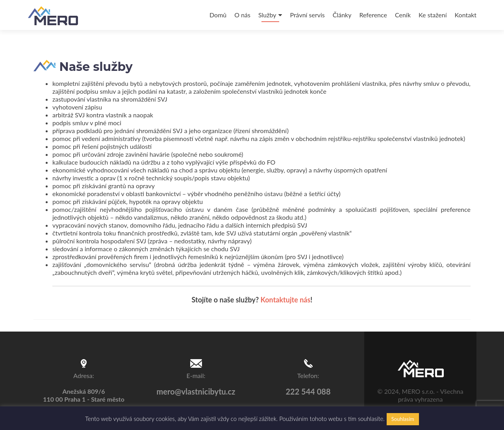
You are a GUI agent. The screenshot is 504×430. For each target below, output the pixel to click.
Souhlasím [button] (403, 419)
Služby (267, 15)
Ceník (403, 15)
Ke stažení (433, 15)
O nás (242, 15)
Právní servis (307, 15)
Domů (218, 15)
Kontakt (466, 15)
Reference (373, 15)
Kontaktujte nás (286, 300)
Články (342, 15)
